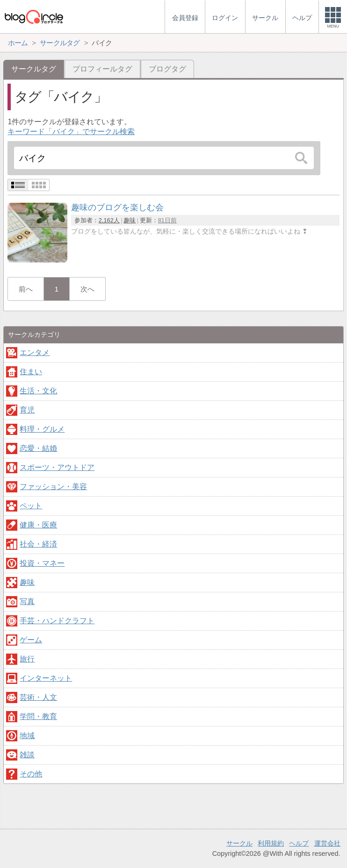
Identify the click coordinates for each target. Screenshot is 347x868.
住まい (31, 372)
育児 (27, 410)
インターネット (46, 678)
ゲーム (31, 640)
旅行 (27, 659)
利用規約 (271, 843)
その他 (31, 774)
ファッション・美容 (53, 487)
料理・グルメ (42, 429)
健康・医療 (38, 525)
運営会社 (327, 843)
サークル (239, 843)
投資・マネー (42, 563)
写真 (27, 601)
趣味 (130, 220)
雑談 (27, 755)
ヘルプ (299, 843)
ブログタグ (167, 69)
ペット (31, 506)
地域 (27, 736)
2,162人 (109, 220)
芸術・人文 (38, 697)
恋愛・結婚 (38, 448)
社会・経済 (38, 544)
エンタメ (35, 352)
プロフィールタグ (102, 69)
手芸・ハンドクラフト (57, 621)
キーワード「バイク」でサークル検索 (71, 132)
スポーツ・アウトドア (57, 467)
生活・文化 (38, 391)
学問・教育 (38, 716)
